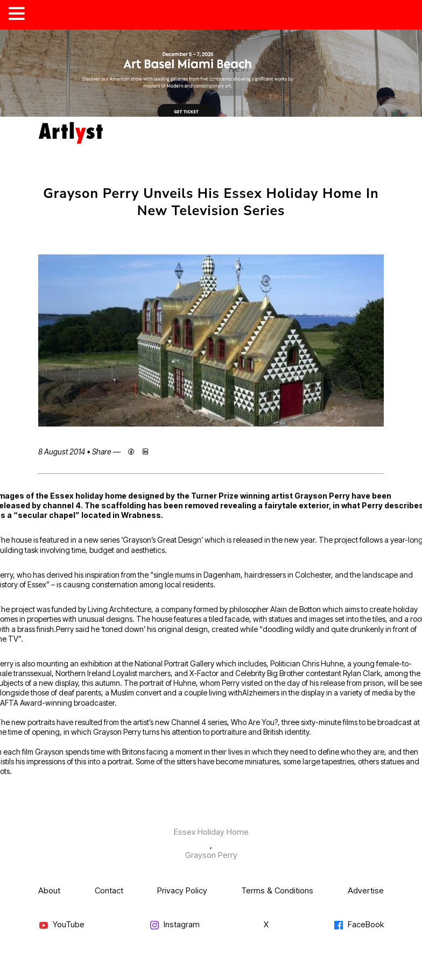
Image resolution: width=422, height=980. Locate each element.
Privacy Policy (182, 890)
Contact (109, 890)
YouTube (61, 925)
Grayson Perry (211, 855)
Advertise (366, 890)
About (49, 890)
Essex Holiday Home (211, 832)
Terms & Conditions (277, 890)
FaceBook (358, 925)
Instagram (174, 925)
